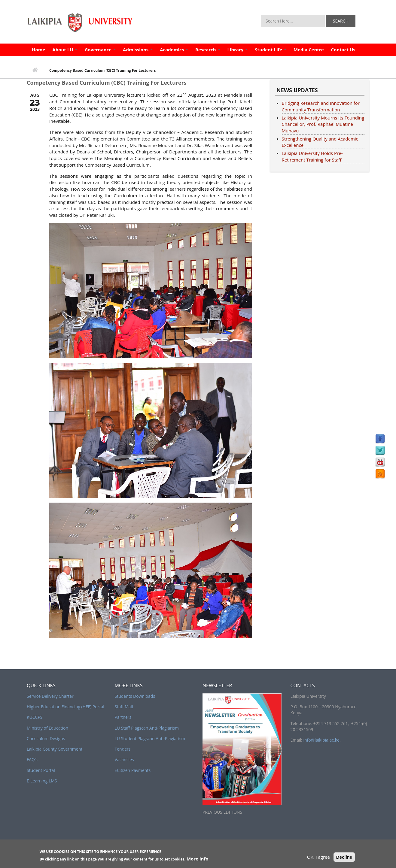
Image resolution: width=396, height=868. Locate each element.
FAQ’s (32, 759)
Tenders (123, 749)
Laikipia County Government (55, 749)
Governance (100, 50)
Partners (123, 717)
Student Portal (41, 770)
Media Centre (309, 50)
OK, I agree (318, 859)
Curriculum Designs (46, 738)
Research (208, 50)
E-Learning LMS (42, 781)
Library (238, 50)
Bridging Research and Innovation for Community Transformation (321, 106)
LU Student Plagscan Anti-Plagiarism (150, 738)
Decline (344, 859)
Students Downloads (135, 696)
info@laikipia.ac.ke (321, 740)
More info (198, 861)
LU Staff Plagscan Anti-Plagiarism (147, 728)
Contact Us (343, 50)
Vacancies (124, 759)
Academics (174, 50)
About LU (65, 50)
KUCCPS (35, 717)
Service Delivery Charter (50, 696)
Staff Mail (124, 707)
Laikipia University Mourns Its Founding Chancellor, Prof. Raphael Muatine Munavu (323, 124)
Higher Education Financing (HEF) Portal (65, 707)
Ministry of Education (47, 728)
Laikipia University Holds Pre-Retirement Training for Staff (312, 156)
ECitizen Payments (133, 770)
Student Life (271, 50)
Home (38, 50)
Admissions (138, 50)
